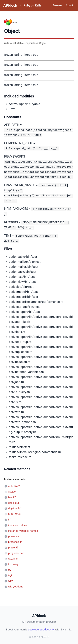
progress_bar (16, 551)
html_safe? (15, 512)
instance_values (18, 523)
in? (10, 517)
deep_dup (14, 501)
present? (13, 545)
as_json (13, 489)
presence (14, 534)
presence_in (15, 540)
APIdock (10, 5)
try (10, 568)
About (69, 5)
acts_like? (14, 484)
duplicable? (15, 506)
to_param (14, 556)
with (11, 579)
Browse (57, 5)
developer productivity (41, 627)
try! (10, 573)
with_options (16, 584)
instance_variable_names (23, 529)
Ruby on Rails (33, 5)
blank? (12, 495)
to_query (13, 562)
